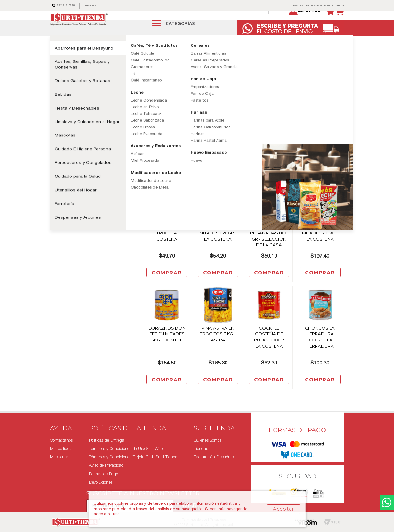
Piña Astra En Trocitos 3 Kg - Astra (218, 349)
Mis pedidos (61, 449)
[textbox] (243, 23)
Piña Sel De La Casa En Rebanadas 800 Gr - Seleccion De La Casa (269, 248)
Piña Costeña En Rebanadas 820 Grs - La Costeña (320, 135)
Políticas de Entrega (107, 440)
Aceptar (283, 509)
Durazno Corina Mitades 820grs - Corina (218, 135)
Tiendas (201, 449)
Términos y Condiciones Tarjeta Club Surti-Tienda (133, 457)
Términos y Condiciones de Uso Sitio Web (126, 449)
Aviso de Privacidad (106, 466)
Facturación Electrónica (215, 457)
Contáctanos (61, 440)
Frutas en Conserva (157, 57)
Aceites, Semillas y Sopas (88, 57)
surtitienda (55, 57)
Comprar (167, 180)
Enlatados (124, 57)
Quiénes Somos (208, 440)
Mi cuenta (59, 457)
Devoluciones (101, 482)
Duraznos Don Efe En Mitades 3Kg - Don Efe (167, 349)
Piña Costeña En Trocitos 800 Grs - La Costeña (269, 135)
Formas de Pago (103, 474)
